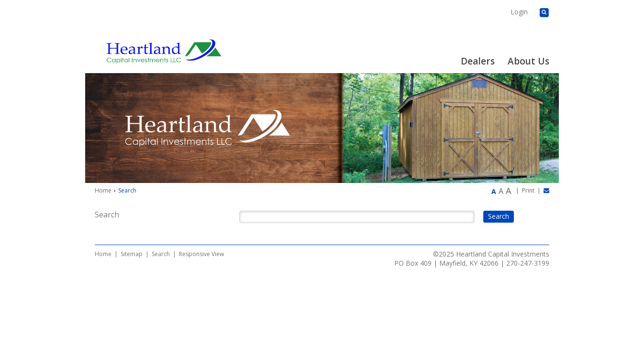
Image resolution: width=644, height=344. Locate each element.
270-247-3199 (528, 263)
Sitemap (132, 254)
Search (161, 254)
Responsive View (201, 254)
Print (528, 190)
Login (519, 12)
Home (103, 190)
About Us (528, 61)
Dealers (478, 61)
